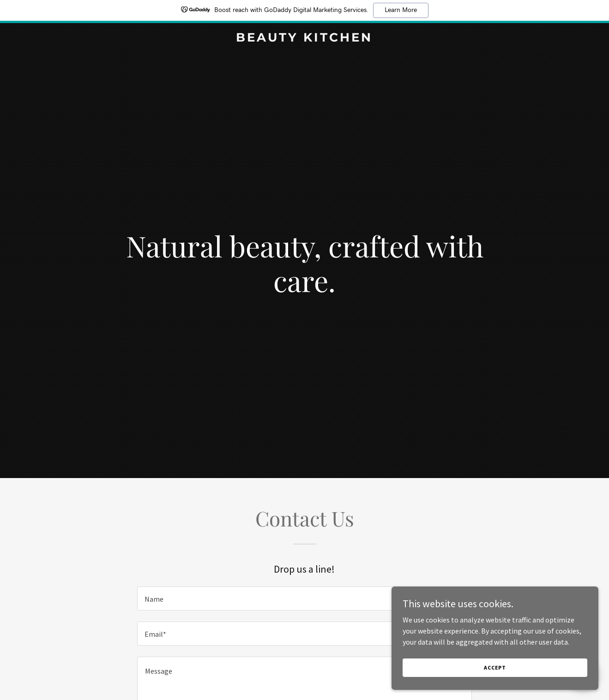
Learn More (401, 10)
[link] (305, 39)
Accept (506, 667)
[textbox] (304, 598)
